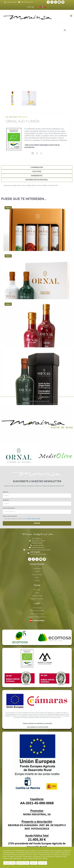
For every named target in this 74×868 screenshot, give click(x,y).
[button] (71, 16)
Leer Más (43, 863)
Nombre (5, 492)
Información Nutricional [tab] (37, 180)
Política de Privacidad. (34, 519)
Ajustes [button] (34, 863)
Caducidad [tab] (37, 171)
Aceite (11, 117)
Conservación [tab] (37, 167)
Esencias (15, 117)
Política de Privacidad (10, 516)
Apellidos (6, 500)
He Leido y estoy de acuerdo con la (22, 519)
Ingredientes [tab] (37, 176)
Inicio (7, 117)
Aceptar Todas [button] (9, 863)
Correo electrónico (9, 508)
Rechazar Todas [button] (23, 863)
